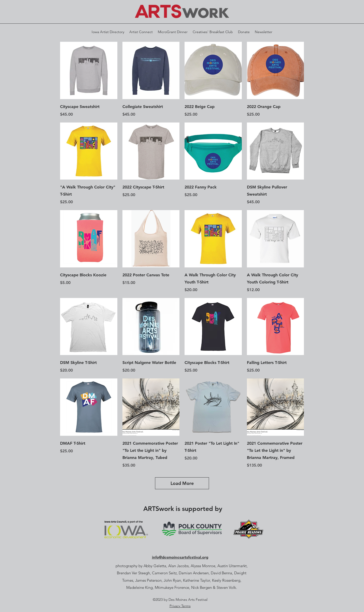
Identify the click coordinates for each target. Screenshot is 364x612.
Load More (182, 483)
